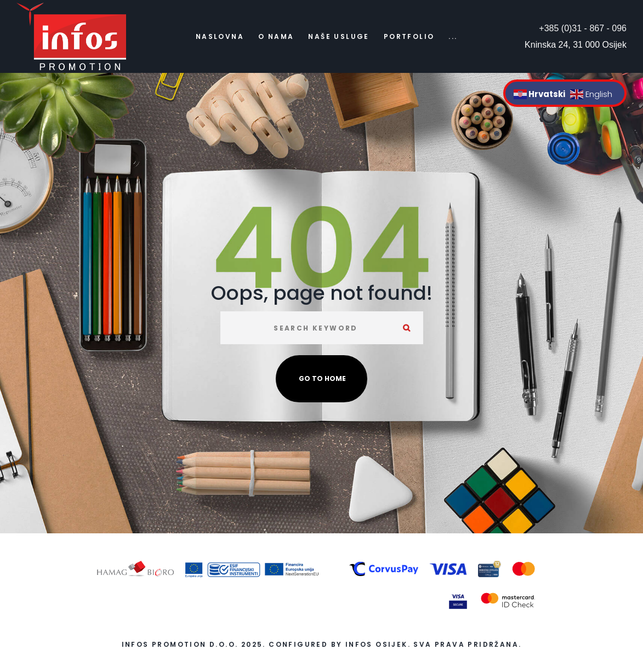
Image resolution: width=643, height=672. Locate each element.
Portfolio (409, 36)
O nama (276, 36)
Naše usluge (338, 36)
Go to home (322, 378)
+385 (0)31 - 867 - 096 (583, 28)
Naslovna (220, 36)
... (453, 36)
